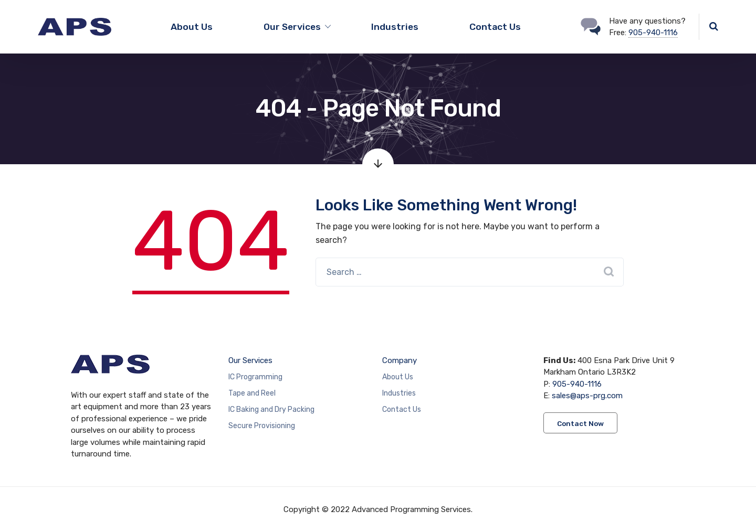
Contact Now (580, 423)
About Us (192, 27)
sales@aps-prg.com (587, 396)
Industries (395, 27)
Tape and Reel (252, 393)
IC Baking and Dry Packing (271, 409)
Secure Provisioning (262, 426)
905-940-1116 (653, 33)
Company (400, 360)
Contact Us (495, 27)
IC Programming (255, 377)
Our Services (250, 360)
